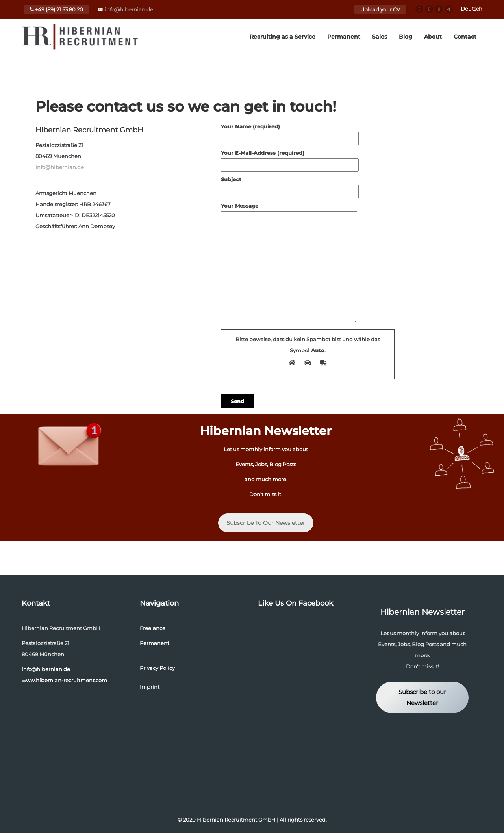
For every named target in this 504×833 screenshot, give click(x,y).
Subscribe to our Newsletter (422, 697)
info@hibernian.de (129, 9)
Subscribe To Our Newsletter (266, 523)
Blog (406, 37)
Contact (465, 37)
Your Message (289, 264)
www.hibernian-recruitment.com (64, 680)
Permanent (344, 37)
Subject (290, 185)
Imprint (150, 687)
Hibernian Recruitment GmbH (236, 820)
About (433, 37)
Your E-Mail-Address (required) (290, 159)
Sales (380, 37)
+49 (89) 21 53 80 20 (57, 9)
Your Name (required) (290, 133)
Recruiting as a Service (283, 37)
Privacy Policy (157, 668)
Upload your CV (380, 9)
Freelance (153, 628)
